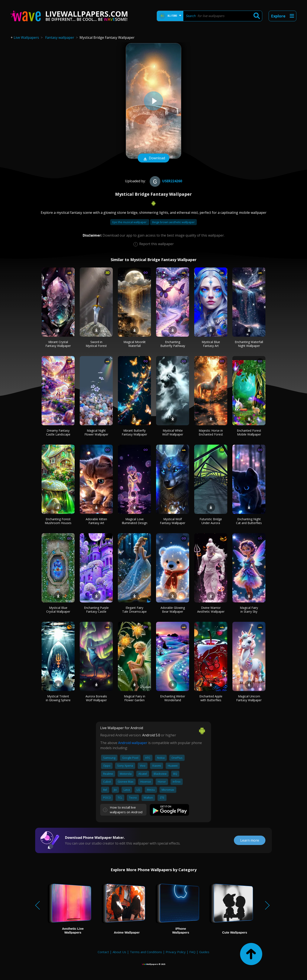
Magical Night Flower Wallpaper (96, 432)
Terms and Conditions (146, 952)
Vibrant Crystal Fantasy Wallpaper (58, 344)
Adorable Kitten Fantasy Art (96, 521)
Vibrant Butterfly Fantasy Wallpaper (134, 432)
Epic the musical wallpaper (130, 222)
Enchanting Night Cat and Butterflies (249, 521)
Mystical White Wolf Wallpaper (173, 432)
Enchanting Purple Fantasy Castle (96, 610)
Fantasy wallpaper (60, 37)
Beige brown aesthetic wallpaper (173, 222)
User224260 (165, 181)
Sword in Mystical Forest (96, 344)
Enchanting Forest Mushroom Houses (58, 521)
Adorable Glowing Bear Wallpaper (173, 610)
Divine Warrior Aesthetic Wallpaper (211, 610)
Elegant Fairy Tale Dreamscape (134, 610)
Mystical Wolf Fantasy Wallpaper (173, 521)
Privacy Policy (176, 952)
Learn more (250, 840)
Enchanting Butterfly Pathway (173, 344)
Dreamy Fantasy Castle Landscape (58, 432)
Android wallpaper (133, 743)
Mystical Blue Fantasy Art (211, 344)
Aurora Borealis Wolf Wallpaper (96, 698)
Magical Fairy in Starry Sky (249, 610)
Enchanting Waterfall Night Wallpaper (249, 344)
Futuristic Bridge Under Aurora (211, 521)
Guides (204, 952)
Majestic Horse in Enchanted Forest (211, 432)
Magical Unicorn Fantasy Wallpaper (249, 698)
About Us (119, 952)
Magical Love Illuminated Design (135, 521)
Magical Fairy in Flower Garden (135, 698)
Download (153, 158)
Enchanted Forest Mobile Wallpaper (249, 432)
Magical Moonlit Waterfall (135, 344)
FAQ (192, 952)
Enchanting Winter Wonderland (173, 698)
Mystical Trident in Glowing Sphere (58, 698)
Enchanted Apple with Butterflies (211, 698)
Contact (103, 952)
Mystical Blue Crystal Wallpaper (58, 610)
